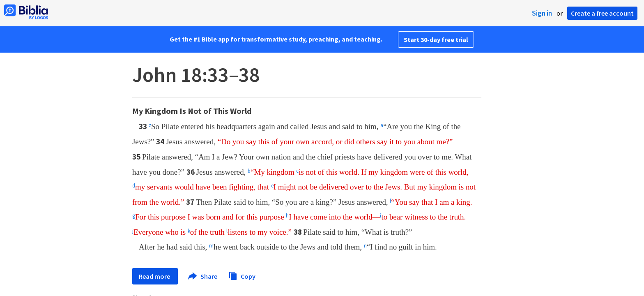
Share (203, 276)
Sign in (542, 13)
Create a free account (602, 13)
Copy (242, 275)
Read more (155, 276)
